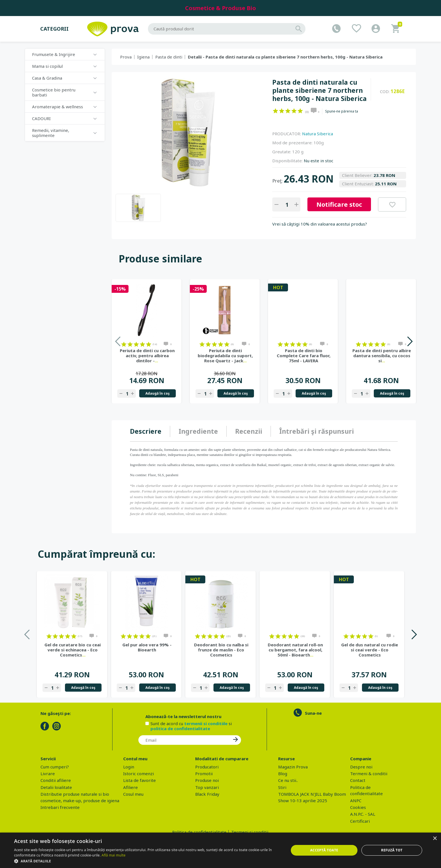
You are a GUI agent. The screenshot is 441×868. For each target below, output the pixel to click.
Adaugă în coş (157, 393)
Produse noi (207, 780)
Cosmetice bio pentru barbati (54, 92)
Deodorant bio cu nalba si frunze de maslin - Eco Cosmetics (221, 650)
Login (129, 767)
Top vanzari (207, 787)
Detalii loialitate (56, 787)
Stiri (282, 787)
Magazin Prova (293, 767)
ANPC (356, 800)
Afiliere (130, 787)
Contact (358, 780)
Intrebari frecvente (60, 807)
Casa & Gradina (47, 78)
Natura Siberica (318, 134)
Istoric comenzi (139, 773)
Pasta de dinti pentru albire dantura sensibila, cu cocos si (382, 356)
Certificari (360, 821)
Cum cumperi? (55, 767)
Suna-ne (313, 713)
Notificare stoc (339, 204)
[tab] (150, 431)
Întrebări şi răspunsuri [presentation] (317, 431)
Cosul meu (133, 794)
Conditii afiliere (56, 780)
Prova (126, 57)
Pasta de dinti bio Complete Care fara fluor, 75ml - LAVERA (304, 356)
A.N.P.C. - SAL (363, 814)
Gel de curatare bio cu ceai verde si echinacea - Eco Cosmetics (73, 650)
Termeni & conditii (369, 773)
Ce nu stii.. (288, 780)
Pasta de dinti (169, 57)
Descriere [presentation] (146, 431)
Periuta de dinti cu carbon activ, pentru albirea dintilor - (147, 356)
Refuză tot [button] (392, 850)
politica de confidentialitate (180, 728)
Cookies (358, 807)
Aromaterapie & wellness (58, 107)
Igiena (143, 57)
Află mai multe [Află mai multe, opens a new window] (113, 855)
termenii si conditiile (206, 723)
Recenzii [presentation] (249, 431)
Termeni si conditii (250, 832)
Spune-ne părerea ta (342, 111)
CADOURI (41, 118)
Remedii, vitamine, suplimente (51, 133)
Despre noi (361, 767)
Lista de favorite (139, 780)
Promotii (204, 773)
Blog (283, 773)
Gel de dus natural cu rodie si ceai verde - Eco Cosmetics (370, 650)
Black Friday (207, 794)
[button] (147, 861)
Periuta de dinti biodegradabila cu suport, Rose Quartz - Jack (225, 356)
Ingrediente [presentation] (198, 431)
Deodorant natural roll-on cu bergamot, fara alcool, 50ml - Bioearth (295, 650)
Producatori (207, 767)
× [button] (435, 839)
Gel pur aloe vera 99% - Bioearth (147, 647)
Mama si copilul (47, 66)
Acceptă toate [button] (324, 850)
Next (410, 341)
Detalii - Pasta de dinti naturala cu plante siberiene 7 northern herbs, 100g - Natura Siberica (285, 57)
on (275, 111)
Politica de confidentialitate (199, 832)
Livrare (48, 773)
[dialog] (220, 850)
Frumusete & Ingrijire (54, 54)
